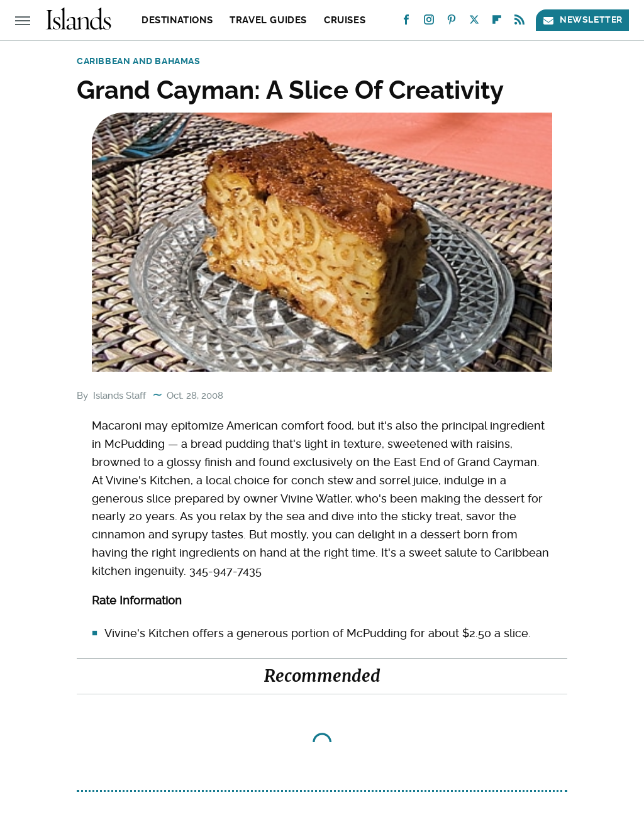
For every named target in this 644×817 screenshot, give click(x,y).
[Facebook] (406, 22)
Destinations (177, 20)
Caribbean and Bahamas (139, 61)
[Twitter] (474, 22)
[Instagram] (429, 22)
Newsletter (582, 20)
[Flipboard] (497, 22)
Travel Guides (268, 20)
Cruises (345, 20)
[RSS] (519, 22)
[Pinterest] (452, 22)
